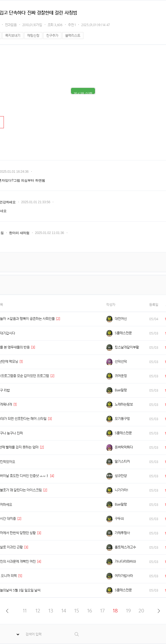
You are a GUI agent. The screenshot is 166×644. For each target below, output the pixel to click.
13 (51, 611)
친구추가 (52, 36)
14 (64, 611)
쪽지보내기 (13, 36)
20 (141, 611)
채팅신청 (33, 36)
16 (90, 611)
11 (25, 611)
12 (38, 611)
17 (102, 611)
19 (128, 611)
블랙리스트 (73, 36)
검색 (77, 634)
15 (77, 611)
